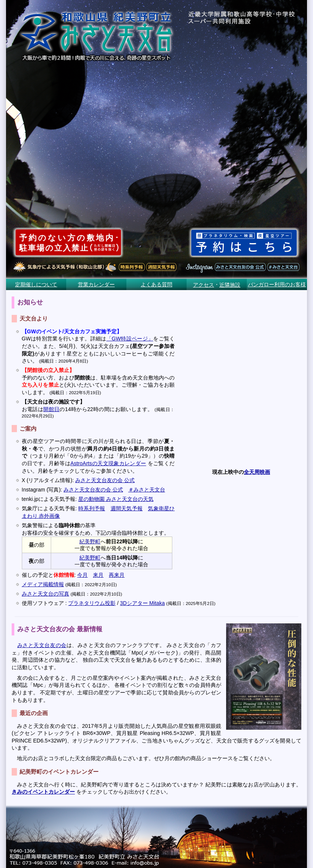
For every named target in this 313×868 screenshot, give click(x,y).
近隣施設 (230, 285)
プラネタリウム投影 (92, 603)
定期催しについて (36, 284)
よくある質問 (156, 284)
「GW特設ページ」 (130, 339)
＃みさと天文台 (147, 490)
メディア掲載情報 (43, 584)
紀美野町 (90, 541)
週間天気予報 (127, 508)
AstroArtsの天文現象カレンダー (108, 463)
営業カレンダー (96, 284)
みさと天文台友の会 (42, 645)
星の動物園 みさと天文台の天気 (116, 499)
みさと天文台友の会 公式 (105, 480)
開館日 (51, 409)
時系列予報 (92, 508)
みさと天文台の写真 (46, 594)
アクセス (204, 285)
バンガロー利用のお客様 (277, 284)
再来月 (117, 575)
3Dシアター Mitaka (142, 603)
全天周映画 (257, 472)
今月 (82, 575)
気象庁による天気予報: (50, 508)
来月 (98, 575)
